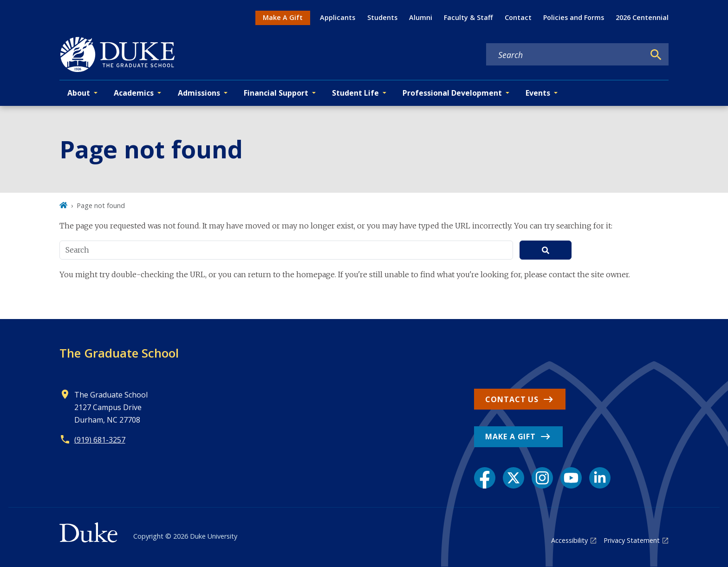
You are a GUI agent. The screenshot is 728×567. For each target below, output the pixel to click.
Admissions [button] (199, 93)
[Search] (656, 55)
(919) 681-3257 (100, 440)
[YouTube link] (571, 478)
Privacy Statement (632, 540)
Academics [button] (134, 93)
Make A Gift (283, 17)
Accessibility (569, 540)
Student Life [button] (355, 93)
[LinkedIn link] (600, 478)
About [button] (79, 93)
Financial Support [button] (276, 93)
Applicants (338, 17)
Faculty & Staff (468, 17)
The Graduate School (119, 353)
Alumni (421, 17)
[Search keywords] (565, 55)
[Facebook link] (485, 478)
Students (382, 17)
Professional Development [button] (452, 93)
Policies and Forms (574, 17)
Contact (518, 17)
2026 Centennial (642, 17)
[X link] (513, 478)
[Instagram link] (542, 478)
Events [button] (538, 93)
